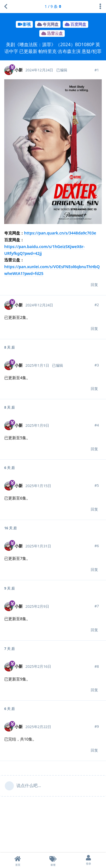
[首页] (18, 860)
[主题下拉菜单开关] (100, 7)
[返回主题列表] (6, 7)
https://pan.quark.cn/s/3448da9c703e (60, 233)
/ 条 (53, 6)
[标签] (53, 860)
